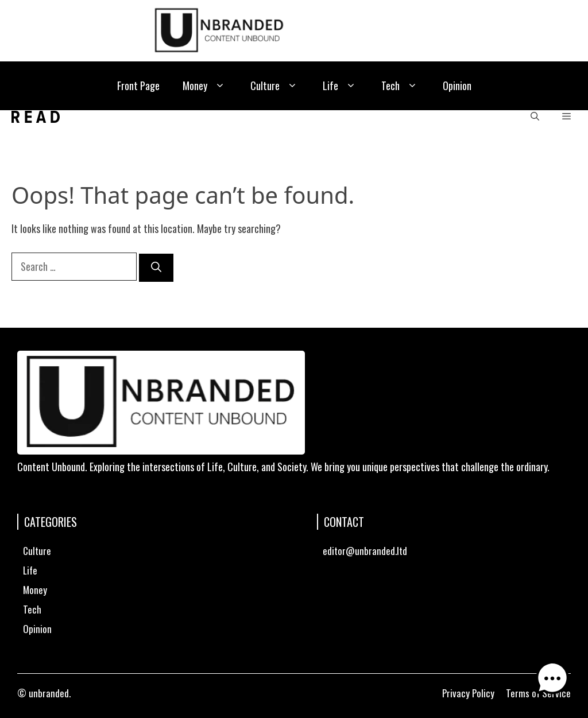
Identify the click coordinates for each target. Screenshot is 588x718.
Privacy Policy (468, 693)
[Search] (156, 268)
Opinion (457, 86)
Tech (401, 86)
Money (205, 86)
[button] (535, 117)
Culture (275, 86)
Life (341, 86)
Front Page (138, 86)
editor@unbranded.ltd (365, 551)
